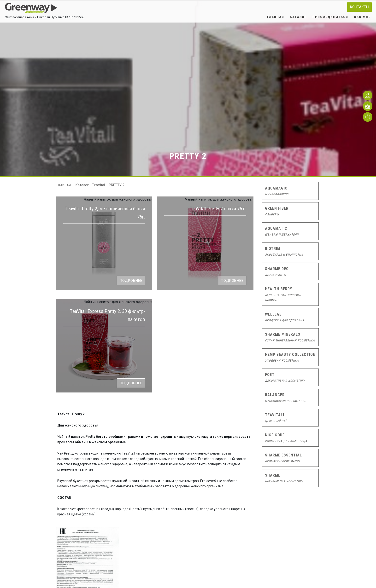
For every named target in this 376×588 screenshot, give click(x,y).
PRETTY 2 (117, 185)
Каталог (298, 17)
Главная (276, 17)
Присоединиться (330, 17)
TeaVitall (99, 185)
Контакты (359, 7)
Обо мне (362, 17)
